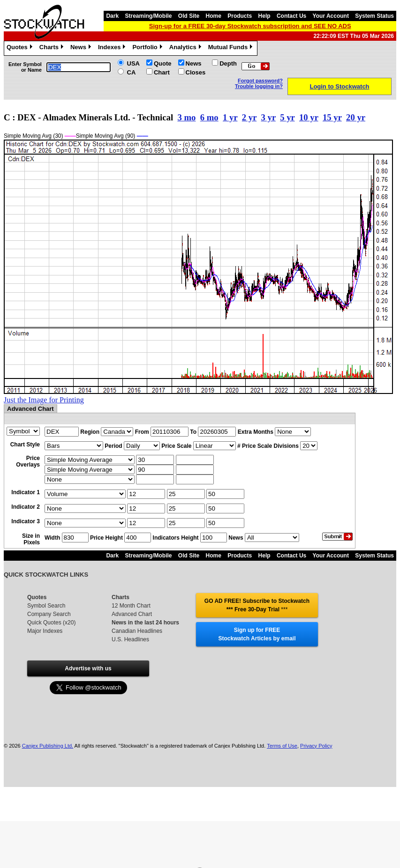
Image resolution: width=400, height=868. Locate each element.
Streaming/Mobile (148, 16)
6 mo (209, 117)
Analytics (186, 48)
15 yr (332, 117)
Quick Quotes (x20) (51, 623)
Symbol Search (46, 606)
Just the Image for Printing (44, 400)
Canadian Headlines (137, 631)
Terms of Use (282, 746)
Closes (196, 72)
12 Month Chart (131, 606)
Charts (53, 48)
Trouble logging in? (259, 86)
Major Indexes (45, 631)
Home (214, 16)
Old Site (189, 16)
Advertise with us (88, 668)
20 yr (356, 117)
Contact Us (291, 16)
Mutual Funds (232, 48)
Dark (112, 16)
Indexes (113, 48)
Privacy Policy (316, 746)
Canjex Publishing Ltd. (48, 746)
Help (264, 16)
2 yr (249, 117)
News (82, 48)
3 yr (268, 117)
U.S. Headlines (130, 639)
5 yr (287, 117)
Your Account (331, 16)
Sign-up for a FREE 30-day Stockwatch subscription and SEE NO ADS (250, 26)
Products (240, 16)
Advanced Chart (132, 614)
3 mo (186, 117)
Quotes (21, 48)
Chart (162, 72)
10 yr (309, 117)
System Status (374, 16)
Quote (163, 63)
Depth (228, 63)
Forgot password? (260, 81)
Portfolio (148, 48)
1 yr (230, 117)
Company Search (49, 614)
